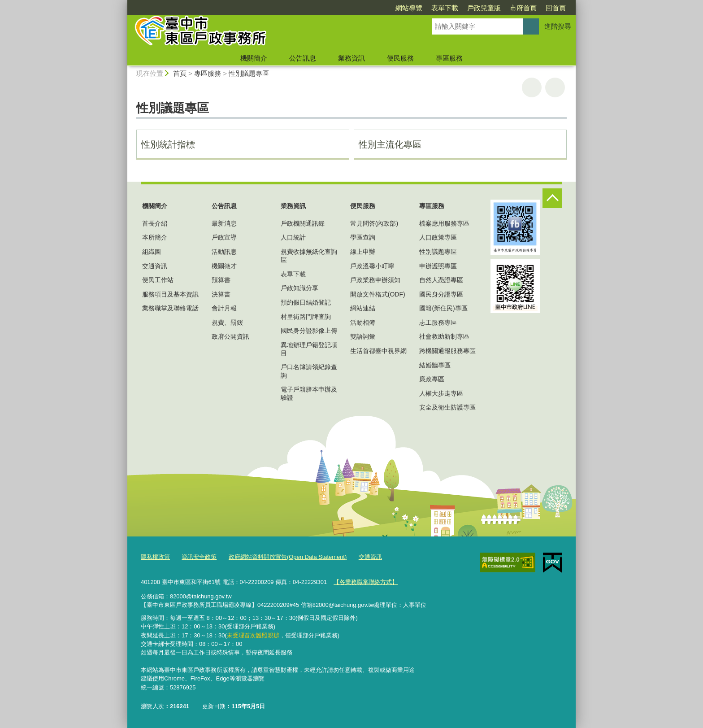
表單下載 (445, 8)
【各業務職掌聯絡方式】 (366, 582)
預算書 (221, 280)
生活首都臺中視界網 (378, 351)
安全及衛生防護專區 (447, 407)
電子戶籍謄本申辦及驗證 (309, 393)
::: (124, 4)
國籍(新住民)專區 (443, 308)
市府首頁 (523, 8)
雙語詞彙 (363, 336)
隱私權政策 (155, 557)
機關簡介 (254, 58)
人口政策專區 (438, 237)
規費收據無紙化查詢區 (309, 256)
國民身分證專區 (441, 294)
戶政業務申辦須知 (375, 280)
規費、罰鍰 (227, 323)
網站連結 (363, 308)
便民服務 (400, 58)
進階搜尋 (558, 26)
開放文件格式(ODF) (378, 294)
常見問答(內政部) (374, 223)
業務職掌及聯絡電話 (170, 308)
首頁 (180, 73)
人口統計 (293, 237)
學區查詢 (363, 237)
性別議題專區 (249, 73)
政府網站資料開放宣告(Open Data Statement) (288, 557)
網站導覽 (409, 8)
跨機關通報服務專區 (447, 351)
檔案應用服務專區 (444, 223)
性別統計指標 (168, 144)
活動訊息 (224, 252)
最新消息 (224, 223)
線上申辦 (363, 252)
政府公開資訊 (230, 336)
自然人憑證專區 (441, 280)
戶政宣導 (224, 237)
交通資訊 (155, 266)
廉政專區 (432, 379)
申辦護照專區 (438, 266)
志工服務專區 (438, 323)
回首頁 (556, 8)
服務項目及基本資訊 (170, 294)
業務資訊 (351, 58)
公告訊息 (303, 58)
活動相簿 (363, 323)
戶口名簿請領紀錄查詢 (309, 371)
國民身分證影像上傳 (309, 331)
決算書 (221, 294)
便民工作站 (158, 280)
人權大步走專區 (441, 393)
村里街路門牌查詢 (306, 317)
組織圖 (152, 252)
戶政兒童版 (484, 8)
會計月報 (224, 308)
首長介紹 (155, 223)
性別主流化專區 (390, 144)
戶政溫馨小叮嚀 (372, 266)
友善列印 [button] (532, 87)
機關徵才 (224, 266)
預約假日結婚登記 (306, 302)
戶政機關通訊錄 (303, 223)
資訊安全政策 (199, 557)
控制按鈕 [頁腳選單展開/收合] (552, 198)
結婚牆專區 (435, 365)
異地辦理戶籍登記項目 (309, 349)
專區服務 (449, 58)
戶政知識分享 (299, 288)
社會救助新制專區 (444, 336)
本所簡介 (155, 237)
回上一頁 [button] (555, 87)
